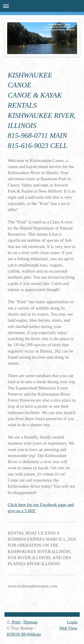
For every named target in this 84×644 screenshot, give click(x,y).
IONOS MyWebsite (24, 634)
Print (14, 622)
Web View (68, 628)
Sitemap (30, 622)
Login (72, 622)
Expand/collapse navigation (42, 6)
